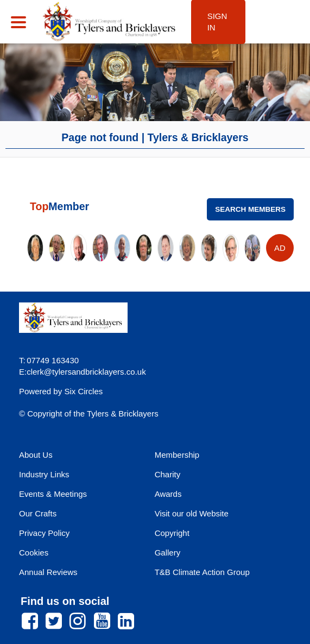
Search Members (250, 209)
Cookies (34, 553)
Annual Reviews (48, 572)
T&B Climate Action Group (202, 572)
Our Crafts (38, 513)
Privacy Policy (44, 533)
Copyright (172, 533)
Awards (168, 494)
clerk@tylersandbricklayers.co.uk (86, 372)
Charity (168, 474)
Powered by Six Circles (61, 391)
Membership (177, 455)
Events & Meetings (53, 494)
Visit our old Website (192, 513)
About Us (36, 455)
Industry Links (44, 474)
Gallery (168, 553)
